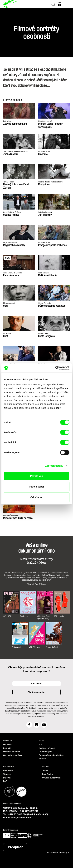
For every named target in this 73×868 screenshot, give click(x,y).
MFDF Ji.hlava (34, 647)
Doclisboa (24, 616)
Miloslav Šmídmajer (11, 515)
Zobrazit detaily (54, 466)
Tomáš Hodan (9, 182)
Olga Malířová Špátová (12, 212)
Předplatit (15, 847)
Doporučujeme (46, 752)
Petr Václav (8, 121)
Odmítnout (37, 497)
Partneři (7, 748)
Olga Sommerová (45, 121)
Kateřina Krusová (45, 212)
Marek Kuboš (43, 333)
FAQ (5, 781)
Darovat (7, 778)
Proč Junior (48, 774)
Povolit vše (36, 476)
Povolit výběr (36, 487)
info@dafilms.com (21, 818)
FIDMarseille (17, 647)
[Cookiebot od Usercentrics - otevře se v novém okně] (55, 368)
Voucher (7, 774)
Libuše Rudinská (45, 303)
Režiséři (43, 759)
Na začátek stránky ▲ (58, 853)
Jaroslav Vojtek (9, 364)
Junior (45, 771)
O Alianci (7, 745)
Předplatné (8, 771)
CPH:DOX (7, 616)
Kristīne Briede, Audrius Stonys (50, 182)
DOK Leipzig (59, 616)
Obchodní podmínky (13, 755)
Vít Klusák (7, 333)
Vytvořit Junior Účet (51, 778)
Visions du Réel (52, 647)
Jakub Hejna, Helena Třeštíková (16, 151)
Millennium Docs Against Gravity (43, 617)
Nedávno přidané (47, 748)
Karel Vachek (43, 273)
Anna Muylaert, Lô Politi (13, 273)
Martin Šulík (43, 364)
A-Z (41, 745)
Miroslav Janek (44, 151)
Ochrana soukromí (12, 752)
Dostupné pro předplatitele (51, 755)
